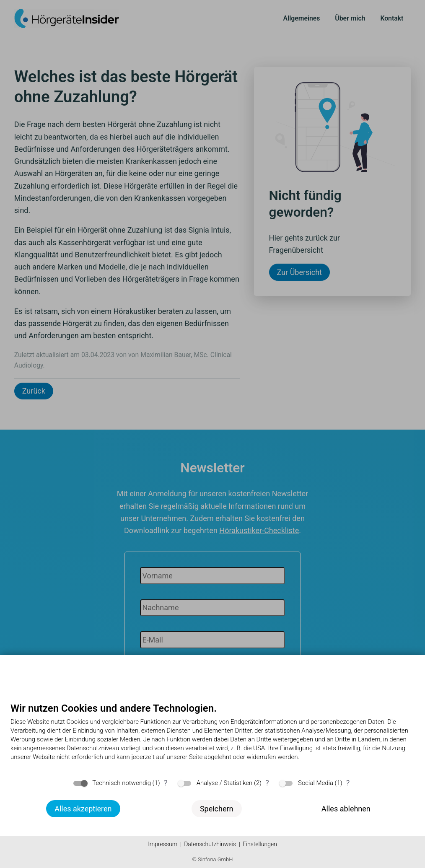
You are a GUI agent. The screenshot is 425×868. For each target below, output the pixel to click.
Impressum (163, 844)
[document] (212, 738)
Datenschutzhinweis (210, 844)
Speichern (217, 809)
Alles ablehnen (346, 809)
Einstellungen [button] (260, 844)
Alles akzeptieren (83, 809)
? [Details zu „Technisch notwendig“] (166, 783)
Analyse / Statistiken (225, 783)
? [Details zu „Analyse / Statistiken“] (267, 783)
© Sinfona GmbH (212, 859)
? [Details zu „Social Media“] (348, 783)
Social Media (316, 783)
